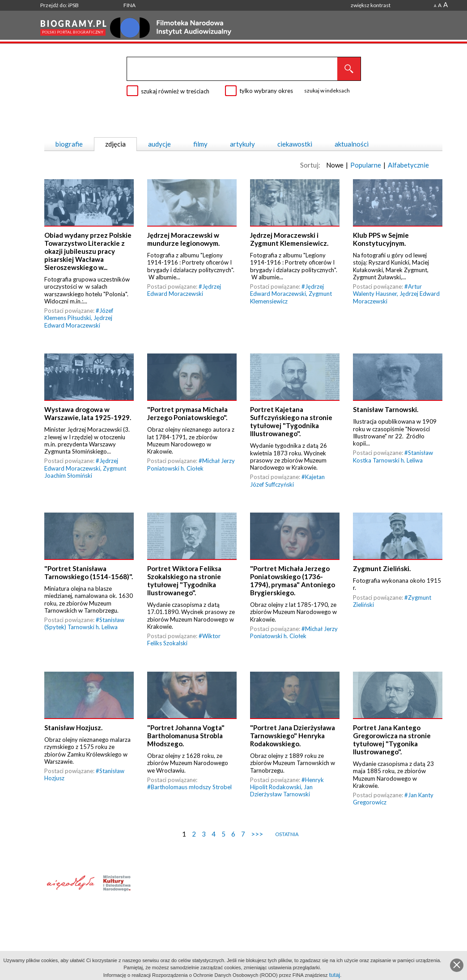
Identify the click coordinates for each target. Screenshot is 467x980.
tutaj (335, 975)
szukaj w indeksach (327, 90)
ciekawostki (295, 144)
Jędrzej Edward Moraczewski (78, 321)
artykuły (242, 144)
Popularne (366, 165)
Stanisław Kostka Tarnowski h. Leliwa (393, 456)
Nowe (335, 165)
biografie (69, 144)
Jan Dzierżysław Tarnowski (281, 791)
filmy (200, 144)
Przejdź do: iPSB (59, 5)
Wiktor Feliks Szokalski (184, 639)
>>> (257, 834)
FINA (129, 5)
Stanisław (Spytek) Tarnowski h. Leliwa (84, 623)
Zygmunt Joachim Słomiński (85, 472)
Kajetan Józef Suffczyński (287, 480)
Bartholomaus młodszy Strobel (191, 787)
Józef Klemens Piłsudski (79, 314)
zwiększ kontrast (371, 5)
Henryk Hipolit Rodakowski (287, 783)
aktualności (352, 144)
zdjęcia (115, 144)
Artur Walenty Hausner (387, 290)
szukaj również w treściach (175, 91)
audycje (159, 144)
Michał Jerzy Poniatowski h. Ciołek (191, 464)
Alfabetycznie (408, 165)
